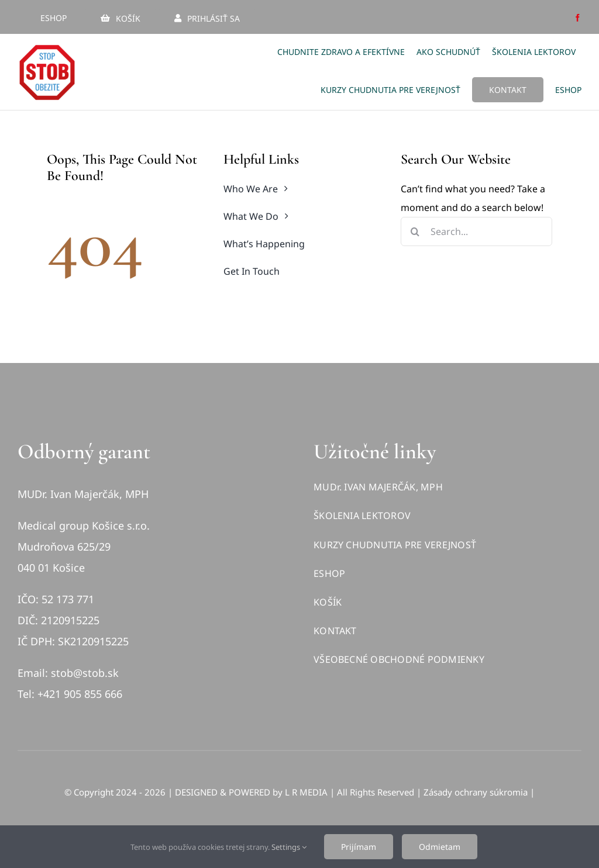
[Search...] (476, 231)
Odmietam (440, 847)
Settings (289, 847)
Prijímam (359, 847)
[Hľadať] (415, 231)
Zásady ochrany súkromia (476, 792)
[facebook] (578, 18)
